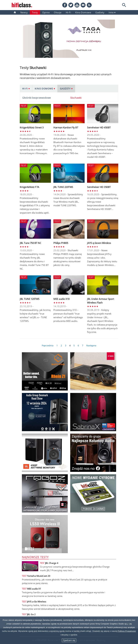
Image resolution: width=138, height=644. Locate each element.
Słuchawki (76, 98)
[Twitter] (71, 5)
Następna (91, 345)
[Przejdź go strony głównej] (22, 5)
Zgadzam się (69, 640)
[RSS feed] (89, 5)
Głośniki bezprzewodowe (37, 98)
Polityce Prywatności (127, 631)
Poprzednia (48, 345)
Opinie (46, 12)
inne (111, 12)
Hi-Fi (68, 12)
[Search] (124, 5)
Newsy (24, 12)
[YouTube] (77, 5)
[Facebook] (65, 5)
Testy (35, 12)
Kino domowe (83, 12)
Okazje (58, 12)
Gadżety (65, 89)
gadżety (100, 12)
